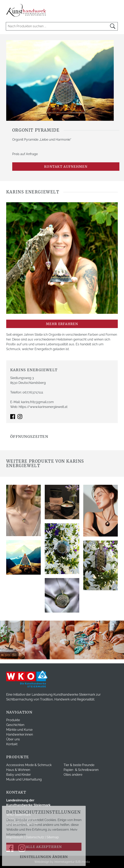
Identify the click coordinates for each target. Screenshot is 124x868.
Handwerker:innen (20, 734)
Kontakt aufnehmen (66, 167)
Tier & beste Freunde (79, 765)
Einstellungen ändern (44, 857)
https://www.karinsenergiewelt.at (43, 407)
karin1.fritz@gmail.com (37, 402)
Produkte (13, 720)
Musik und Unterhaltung (24, 779)
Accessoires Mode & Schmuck (29, 765)
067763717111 (33, 392)
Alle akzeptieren (44, 847)
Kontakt (12, 744)
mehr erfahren (62, 324)
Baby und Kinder (19, 775)
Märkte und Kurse (19, 730)
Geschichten (15, 725)
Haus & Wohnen (18, 770)
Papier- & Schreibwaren (81, 770)
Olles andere (73, 775)
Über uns (13, 739)
